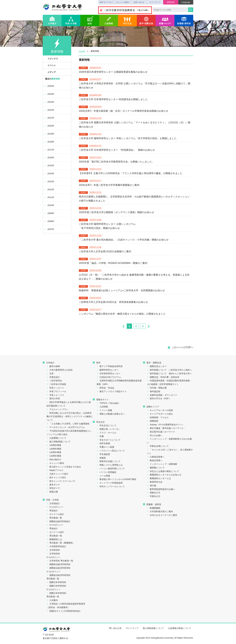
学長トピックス (55, 395)
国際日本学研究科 (56, 582)
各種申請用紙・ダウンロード (162, 395)
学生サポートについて (109, 440)
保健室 (101, 458)
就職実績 (153, 421)
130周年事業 (54, 456)
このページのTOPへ (182, 347)
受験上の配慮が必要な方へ (111, 414)
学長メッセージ (55, 388)
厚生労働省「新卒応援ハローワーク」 (166, 428)
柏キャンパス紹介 (56, 477)
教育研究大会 (155, 482)
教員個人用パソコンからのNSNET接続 (116, 479)
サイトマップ (155, 2)
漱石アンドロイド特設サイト (112, 391)
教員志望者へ (155, 460)
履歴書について (156, 468)
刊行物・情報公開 (157, 388)
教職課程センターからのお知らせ (164, 475)
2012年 (49, 189)
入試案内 (52, 600)
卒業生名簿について (158, 446)
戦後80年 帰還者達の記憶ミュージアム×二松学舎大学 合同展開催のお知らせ (122, 290)
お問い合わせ (139, 2)
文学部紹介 (53, 503)
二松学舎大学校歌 (56, 384)
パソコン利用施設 (106, 472)
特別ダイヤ (53, 488)
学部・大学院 (71, 20)
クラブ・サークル (106, 433)
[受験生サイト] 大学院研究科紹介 (64, 611)
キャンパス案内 (123, 2)
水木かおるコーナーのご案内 (162, 515)
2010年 (49, 205)
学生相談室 (103, 454)
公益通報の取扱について (180, 628)
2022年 (49, 110)
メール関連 (103, 476)
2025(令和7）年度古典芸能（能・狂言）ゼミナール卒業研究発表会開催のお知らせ (124, 111)
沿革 (50, 374)
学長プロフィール (56, 391)
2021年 (49, 118)
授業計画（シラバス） (109, 429)
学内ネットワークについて (111, 486)
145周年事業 (54, 445)
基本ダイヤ (53, 485)
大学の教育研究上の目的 (60, 370)
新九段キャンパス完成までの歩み (64, 467)
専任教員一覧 (54, 518)
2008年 (49, 221)
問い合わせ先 (115, 628)
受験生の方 (154, 493)
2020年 (49, 126)
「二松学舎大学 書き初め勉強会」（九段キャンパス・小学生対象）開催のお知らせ (124, 240)
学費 (100, 436)
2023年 (49, 102)
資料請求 (171, 2)
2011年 (49, 197)
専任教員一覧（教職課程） (61, 543)
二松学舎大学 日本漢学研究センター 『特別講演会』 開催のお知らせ (117, 150)
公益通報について (56, 438)
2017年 (49, 150)
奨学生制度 (103, 443)
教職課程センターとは (159, 478)
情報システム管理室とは (110, 465)
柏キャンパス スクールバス (61, 481)
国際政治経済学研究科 (58, 564)
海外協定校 (154, 391)
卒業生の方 (154, 496)
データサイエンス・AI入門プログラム (66, 427)
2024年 (49, 94)
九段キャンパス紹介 (57, 474)
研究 (90, 20)
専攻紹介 (52, 511)
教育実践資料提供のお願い (161, 489)
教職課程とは (54, 539)
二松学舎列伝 (54, 381)
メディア (50, 72)
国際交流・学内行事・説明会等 (163, 377)
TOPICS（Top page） (108, 403)
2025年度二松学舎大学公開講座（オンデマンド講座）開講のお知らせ (116, 212)
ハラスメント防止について (111, 451)
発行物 (151, 486)
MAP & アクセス (106, 2)
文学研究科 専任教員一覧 (60, 561)
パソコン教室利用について (111, 469)
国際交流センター (157, 366)
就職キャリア (151, 407)
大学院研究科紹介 (56, 546)
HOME (82, 51)
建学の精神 (53, 366)
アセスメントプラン (57, 409)
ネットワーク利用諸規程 (110, 483)
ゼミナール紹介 (55, 514)
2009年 (49, 213)
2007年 (49, 229)
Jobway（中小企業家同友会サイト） (166, 425)
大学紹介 (52, 20)
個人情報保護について (58, 442)
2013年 (49, 181)
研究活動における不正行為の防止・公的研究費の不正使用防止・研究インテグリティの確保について (70, 417)
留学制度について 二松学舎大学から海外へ (169, 370)
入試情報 (109, 20)
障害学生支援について (109, 461)
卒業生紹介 (53, 377)
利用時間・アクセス (158, 417)
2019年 (49, 134)
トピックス (51, 59)
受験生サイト (101, 400)
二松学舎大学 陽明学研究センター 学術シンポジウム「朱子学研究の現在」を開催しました (128, 138)
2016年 (49, 158)
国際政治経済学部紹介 (58, 521)
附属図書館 (154, 508)
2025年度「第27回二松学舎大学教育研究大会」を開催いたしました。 (117, 162)
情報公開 (52, 492)
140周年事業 (54, 449)
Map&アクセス (55, 470)
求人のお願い (155, 435)
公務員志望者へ (156, 457)
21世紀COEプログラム (109, 377)
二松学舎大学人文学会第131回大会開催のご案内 (105, 251)
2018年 (49, 142)
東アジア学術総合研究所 (110, 366)
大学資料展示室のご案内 (160, 511)
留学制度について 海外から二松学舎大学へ (169, 374)
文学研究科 (53, 550)
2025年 (49, 86)
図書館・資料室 (184, 20)
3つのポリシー (55, 507)
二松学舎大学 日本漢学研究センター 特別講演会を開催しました (113, 99)
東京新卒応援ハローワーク (161, 432)
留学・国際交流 (146, 20)
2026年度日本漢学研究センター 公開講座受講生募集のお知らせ (113, 72)
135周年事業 (54, 452)
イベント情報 (104, 410)
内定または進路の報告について (163, 471)
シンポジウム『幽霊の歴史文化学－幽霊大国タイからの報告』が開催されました (122, 314)
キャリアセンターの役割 (160, 410)
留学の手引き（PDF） (159, 399)
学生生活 (127, 20)
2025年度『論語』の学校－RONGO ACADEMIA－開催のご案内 (113, 263)
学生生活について (106, 425)
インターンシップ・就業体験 (162, 464)
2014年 (49, 174)
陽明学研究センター (108, 370)
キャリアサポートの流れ (160, 414)
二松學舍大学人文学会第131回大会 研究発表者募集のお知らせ (113, 302)
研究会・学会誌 (105, 388)
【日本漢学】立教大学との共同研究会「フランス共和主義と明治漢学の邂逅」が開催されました (132, 173)
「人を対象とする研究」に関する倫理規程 (68, 424)
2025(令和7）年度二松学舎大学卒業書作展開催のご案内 (109, 185)
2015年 (49, 166)
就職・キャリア (165, 20)
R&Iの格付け (54, 460)
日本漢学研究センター (109, 374)
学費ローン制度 (105, 447)
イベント (50, 65)
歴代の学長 (53, 399)
